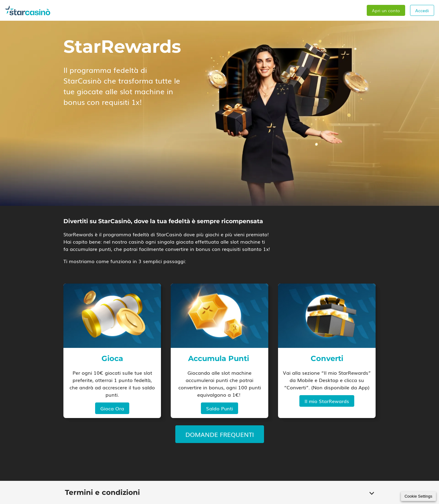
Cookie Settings (418, 496)
